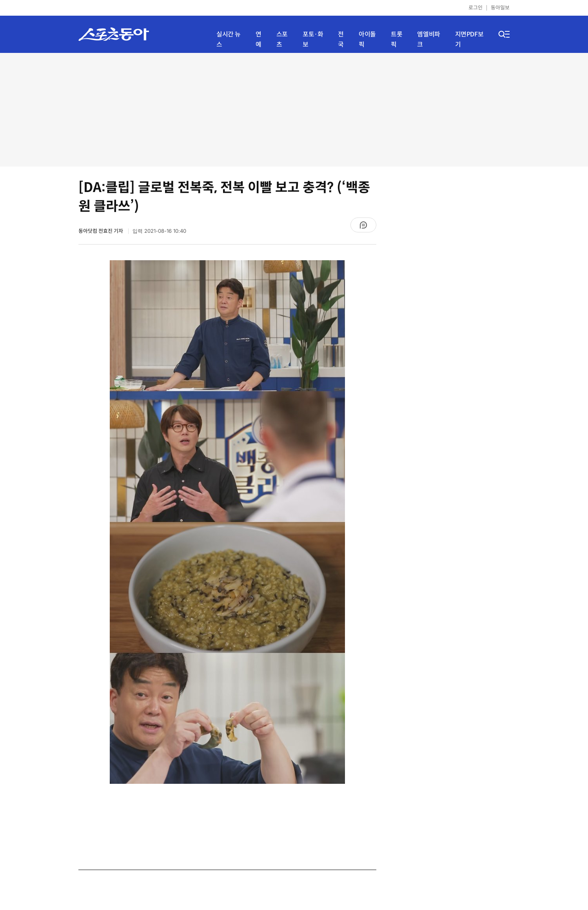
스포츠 (282, 39)
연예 (259, 39)
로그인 (475, 8)
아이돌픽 (367, 39)
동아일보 (500, 8)
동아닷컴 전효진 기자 (101, 231)
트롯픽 (397, 39)
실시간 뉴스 (229, 39)
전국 (341, 39)
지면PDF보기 (469, 39)
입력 (159, 231)
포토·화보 (313, 39)
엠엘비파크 (428, 39)
